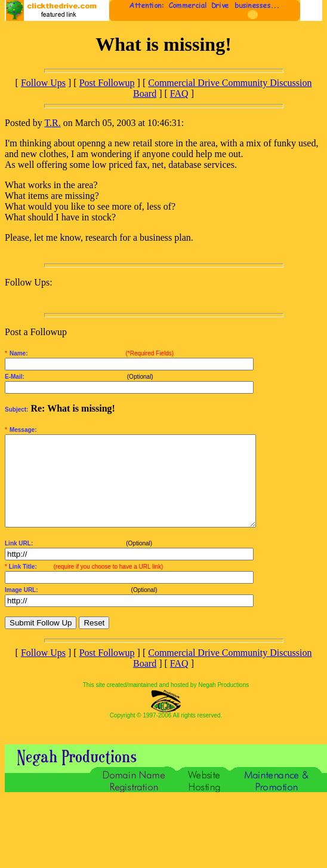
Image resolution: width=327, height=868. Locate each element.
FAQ (179, 93)
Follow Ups (43, 83)
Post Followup (107, 83)
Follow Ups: (29, 282)
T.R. (52, 123)
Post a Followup (36, 332)
